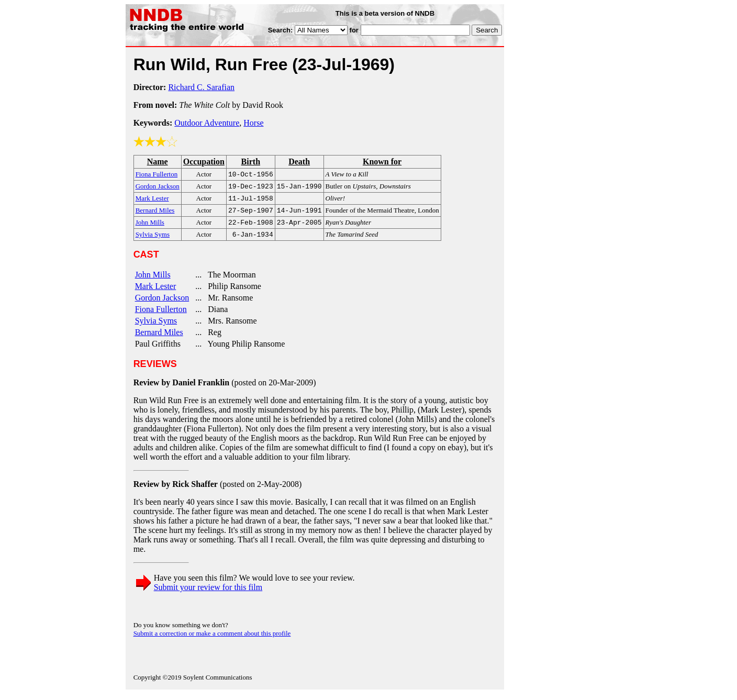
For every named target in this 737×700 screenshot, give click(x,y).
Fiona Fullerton (161, 315)
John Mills (153, 281)
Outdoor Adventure (207, 123)
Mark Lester (156, 292)
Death (299, 162)
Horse (253, 123)
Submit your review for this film (208, 593)
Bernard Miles (159, 338)
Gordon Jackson (162, 304)
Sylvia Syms (156, 327)
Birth (251, 162)
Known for (382, 162)
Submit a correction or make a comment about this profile (212, 640)
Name (158, 162)
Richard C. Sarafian (201, 87)
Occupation (204, 162)
